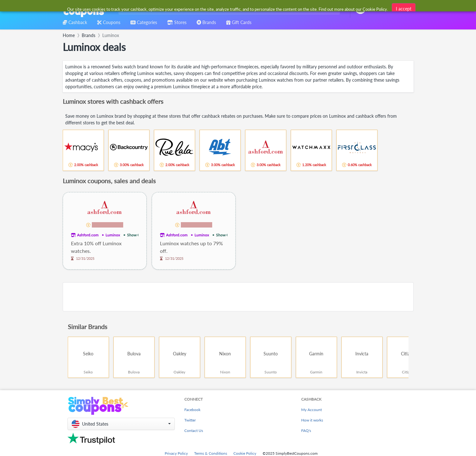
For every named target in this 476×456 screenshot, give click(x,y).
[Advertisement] (238, 297)
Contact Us (194, 431)
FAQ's (306, 431)
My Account (311, 410)
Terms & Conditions (211, 453)
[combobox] (228, 9)
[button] (121, 424)
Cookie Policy (245, 453)
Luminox (113, 235)
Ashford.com (88, 235)
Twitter (190, 420)
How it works (312, 420)
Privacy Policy (176, 453)
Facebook (192, 410)
